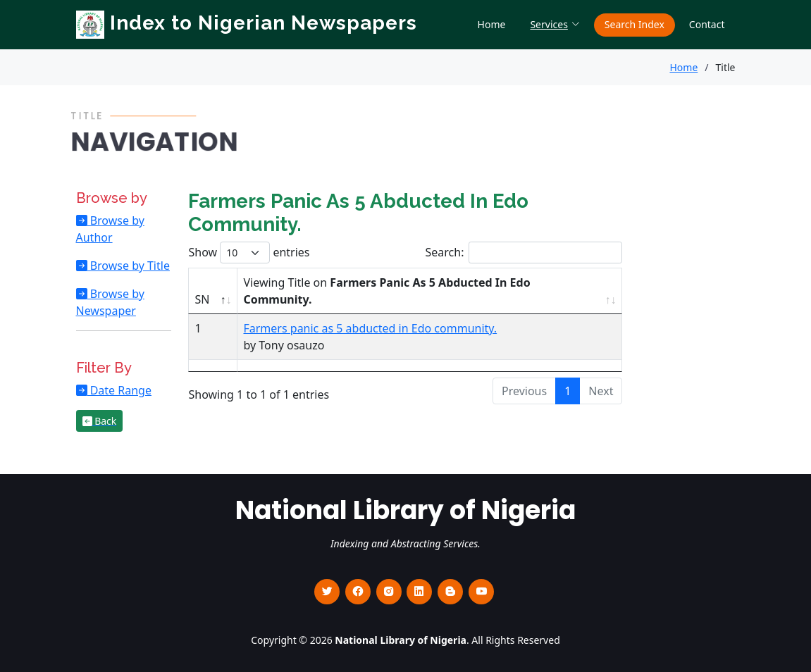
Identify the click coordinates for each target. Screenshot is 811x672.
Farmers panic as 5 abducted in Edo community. (370, 328)
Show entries (249, 253)
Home (492, 24)
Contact (707, 24)
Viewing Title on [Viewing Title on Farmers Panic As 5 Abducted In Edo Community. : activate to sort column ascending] (386, 291)
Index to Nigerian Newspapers (247, 23)
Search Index (634, 24)
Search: (524, 253)
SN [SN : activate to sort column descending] (202, 299)
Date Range (119, 390)
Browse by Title (129, 266)
